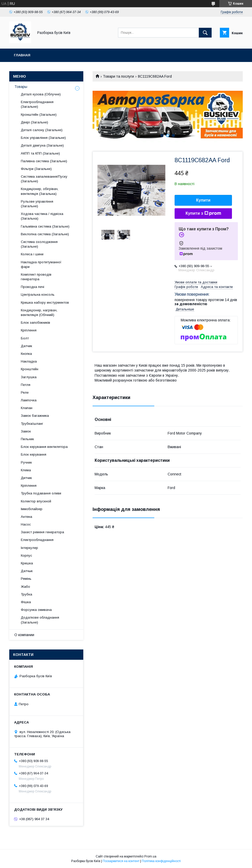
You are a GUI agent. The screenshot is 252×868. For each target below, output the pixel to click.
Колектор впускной (36, 501)
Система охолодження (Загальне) (39, 244)
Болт (25, 338)
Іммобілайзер (32, 509)
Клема (26, 470)
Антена (26, 517)
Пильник (27, 439)
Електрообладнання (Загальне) (37, 104)
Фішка (26, 602)
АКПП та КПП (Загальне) (40, 153)
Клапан (27, 408)
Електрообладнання (37, 540)
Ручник (26, 462)
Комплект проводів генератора (36, 277)
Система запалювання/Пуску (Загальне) (44, 179)
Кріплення (29, 330)
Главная (22, 55)
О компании (24, 635)
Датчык (27, 571)
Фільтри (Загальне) (36, 169)
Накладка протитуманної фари (41, 264)
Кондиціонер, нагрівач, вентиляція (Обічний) (39, 313)
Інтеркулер (29, 548)
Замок (26, 431)
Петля (26, 385)
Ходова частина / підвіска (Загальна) (42, 216)
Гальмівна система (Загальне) (45, 226)
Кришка (27, 563)
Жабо (25, 587)
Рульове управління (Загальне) (37, 204)
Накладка (29, 361)
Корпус (26, 555)
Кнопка (26, 354)
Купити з (203, 213)
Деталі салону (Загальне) (42, 130)
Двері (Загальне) (34, 122)
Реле (25, 392)
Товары (21, 87)
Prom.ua (150, 856)
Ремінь (26, 579)
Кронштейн (30, 369)
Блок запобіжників (35, 323)
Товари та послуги (118, 76)
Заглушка (29, 377)
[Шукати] (205, 33)
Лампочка (29, 400)
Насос (26, 524)
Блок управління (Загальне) (43, 138)
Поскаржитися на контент (121, 861)
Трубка (26, 594)
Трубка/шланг (32, 424)
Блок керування (34, 454)
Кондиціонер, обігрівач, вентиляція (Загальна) (40, 191)
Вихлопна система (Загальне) (45, 234)
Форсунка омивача (36, 610)
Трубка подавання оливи (41, 493)
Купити (203, 200)
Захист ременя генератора (42, 532)
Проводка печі (33, 287)
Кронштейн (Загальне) (39, 115)
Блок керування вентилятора (44, 447)
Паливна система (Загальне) (44, 161)
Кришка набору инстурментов (45, 302)
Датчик (26, 346)
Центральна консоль (38, 295)
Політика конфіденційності (161, 861)
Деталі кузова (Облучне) (41, 94)
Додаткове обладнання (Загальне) (40, 620)
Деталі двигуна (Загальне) (42, 145)
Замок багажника (35, 416)
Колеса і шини (32, 254)
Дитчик (26, 478)
